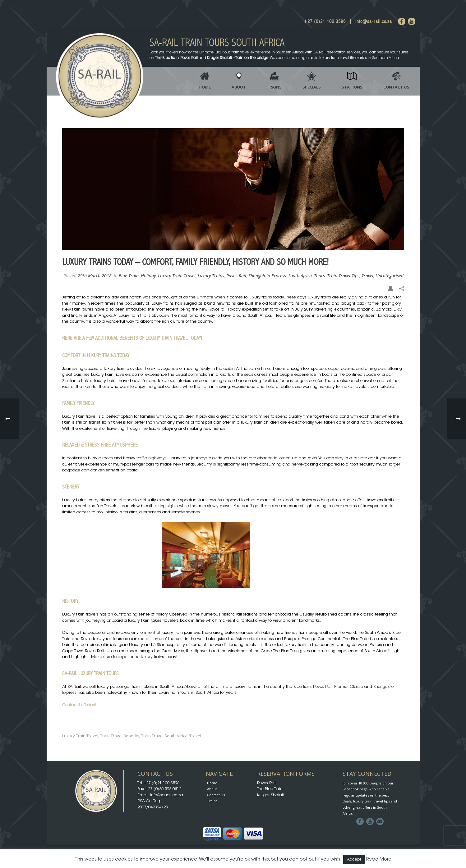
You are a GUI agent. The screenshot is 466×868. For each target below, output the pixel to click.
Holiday (148, 276)
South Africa (300, 276)
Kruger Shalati (271, 795)
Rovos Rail (323, 687)
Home (205, 87)
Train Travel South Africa (164, 736)
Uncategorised (390, 276)
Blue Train (129, 276)
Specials (312, 87)
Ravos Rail (236, 276)
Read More (379, 859)
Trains (274, 87)
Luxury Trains (211, 276)
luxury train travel (80, 736)
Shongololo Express (267, 276)
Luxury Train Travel (177, 276)
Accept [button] (354, 859)
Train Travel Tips (343, 276)
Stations (352, 87)
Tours (319, 276)
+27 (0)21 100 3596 (325, 21)
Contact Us (396, 87)
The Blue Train (270, 789)
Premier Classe (349, 687)
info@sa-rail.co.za (374, 21)
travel (195, 736)
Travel (367, 276)
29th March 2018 (95, 276)
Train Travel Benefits (120, 736)
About (239, 87)
